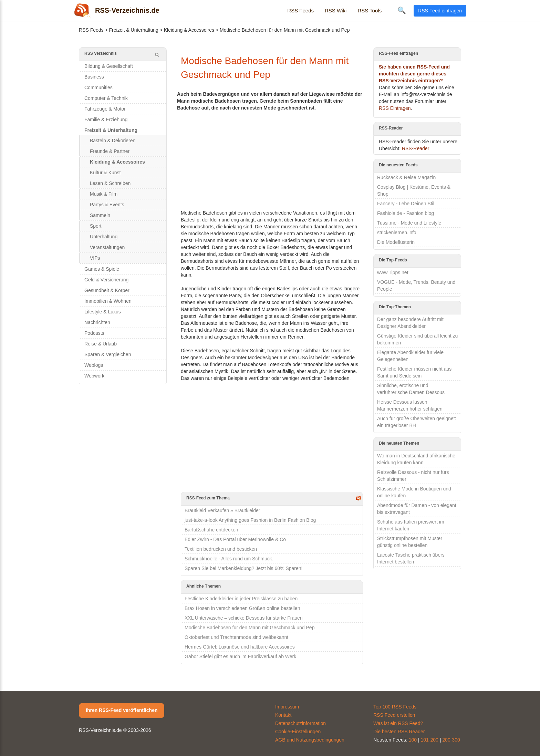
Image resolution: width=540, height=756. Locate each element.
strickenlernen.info (397, 232)
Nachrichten (97, 322)
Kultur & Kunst (105, 173)
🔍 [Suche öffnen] (402, 10)
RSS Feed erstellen (394, 715)
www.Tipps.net (393, 272)
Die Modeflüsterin (396, 242)
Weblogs (94, 365)
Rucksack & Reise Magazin (406, 177)
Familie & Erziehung (106, 120)
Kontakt (283, 715)
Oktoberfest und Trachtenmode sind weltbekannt (236, 637)
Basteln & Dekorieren (113, 141)
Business (94, 77)
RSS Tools (370, 11)
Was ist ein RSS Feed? (398, 723)
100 (413, 740)
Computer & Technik (106, 98)
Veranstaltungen (107, 247)
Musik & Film (104, 194)
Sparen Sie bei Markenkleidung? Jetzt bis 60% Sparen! (243, 568)
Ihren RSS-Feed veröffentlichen (122, 710)
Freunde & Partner (110, 151)
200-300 (451, 740)
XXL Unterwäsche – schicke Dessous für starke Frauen (244, 618)
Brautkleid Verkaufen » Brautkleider (222, 510)
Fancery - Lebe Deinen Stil (406, 204)
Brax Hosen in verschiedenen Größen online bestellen (242, 608)
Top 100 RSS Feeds (395, 707)
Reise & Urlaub (101, 344)
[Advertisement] (272, 159)
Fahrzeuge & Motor (105, 109)
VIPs (95, 258)
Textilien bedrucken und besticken (221, 549)
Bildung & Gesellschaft (109, 66)
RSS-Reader (416, 148)
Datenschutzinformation (300, 723)
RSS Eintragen (395, 108)
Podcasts (94, 333)
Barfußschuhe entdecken (211, 530)
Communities (98, 87)
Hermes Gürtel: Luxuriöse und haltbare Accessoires (240, 647)
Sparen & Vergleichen (108, 354)
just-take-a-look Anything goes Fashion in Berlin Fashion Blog (250, 520)
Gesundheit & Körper (107, 290)
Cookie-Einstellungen (298, 732)
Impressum (287, 707)
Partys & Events (107, 205)
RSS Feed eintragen (440, 11)
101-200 (430, 740)
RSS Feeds (300, 11)
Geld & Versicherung (106, 280)
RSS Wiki (336, 11)
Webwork (94, 376)
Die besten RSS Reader (399, 732)
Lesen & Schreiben (110, 183)
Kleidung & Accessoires (189, 30)
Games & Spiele (102, 269)
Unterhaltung (104, 237)
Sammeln (100, 215)
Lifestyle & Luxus (103, 312)
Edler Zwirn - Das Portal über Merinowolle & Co (235, 539)
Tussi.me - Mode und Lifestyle (409, 223)
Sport (96, 226)
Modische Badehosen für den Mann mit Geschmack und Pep (250, 628)
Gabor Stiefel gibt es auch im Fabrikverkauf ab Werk (240, 656)
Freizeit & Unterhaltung (134, 30)
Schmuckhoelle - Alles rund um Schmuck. (229, 559)
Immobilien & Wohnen (108, 301)
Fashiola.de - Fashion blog (406, 213)
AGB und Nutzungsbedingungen (310, 740)
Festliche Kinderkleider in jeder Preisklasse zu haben (241, 599)
